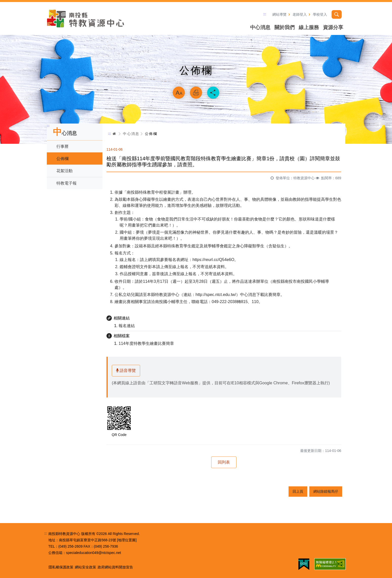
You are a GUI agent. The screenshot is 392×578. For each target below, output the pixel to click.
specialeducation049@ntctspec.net (93, 553)
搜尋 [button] (337, 14)
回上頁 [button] (298, 491)
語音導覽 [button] (126, 371)
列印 (196, 93)
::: (265, 14)
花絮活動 (64, 171)
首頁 (114, 134)
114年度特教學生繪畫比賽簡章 (146, 343)
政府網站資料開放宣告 (115, 567)
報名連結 (127, 326)
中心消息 (260, 27)
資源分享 (333, 27)
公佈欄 (62, 159)
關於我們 (285, 27)
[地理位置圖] (127, 540)
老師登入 (300, 14)
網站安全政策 (85, 567)
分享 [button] (213, 93)
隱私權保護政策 (61, 567)
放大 (179, 93)
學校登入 (320, 14)
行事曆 (62, 146)
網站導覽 (279, 14)
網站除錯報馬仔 (326, 491)
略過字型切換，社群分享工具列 (196, 80)
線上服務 (309, 27)
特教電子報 (67, 183)
